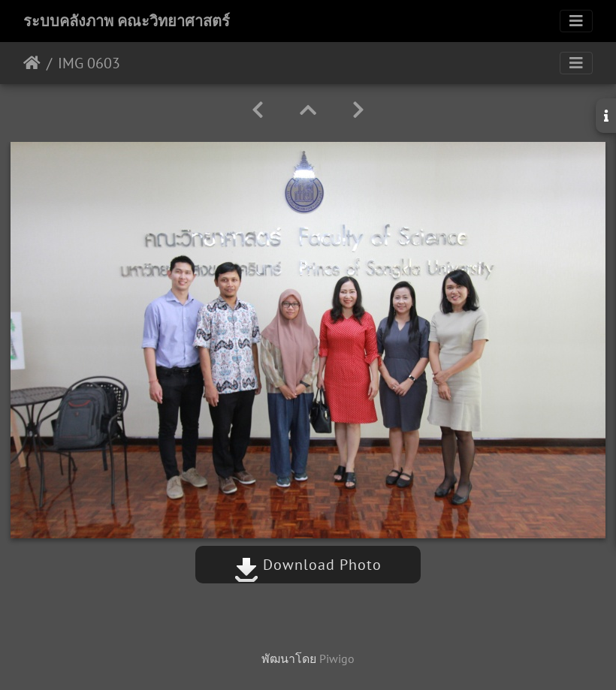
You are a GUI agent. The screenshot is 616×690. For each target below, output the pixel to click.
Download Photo (308, 565)
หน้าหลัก (32, 63)
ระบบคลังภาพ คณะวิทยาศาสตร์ (127, 21)
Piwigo (337, 658)
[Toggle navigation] (576, 21)
